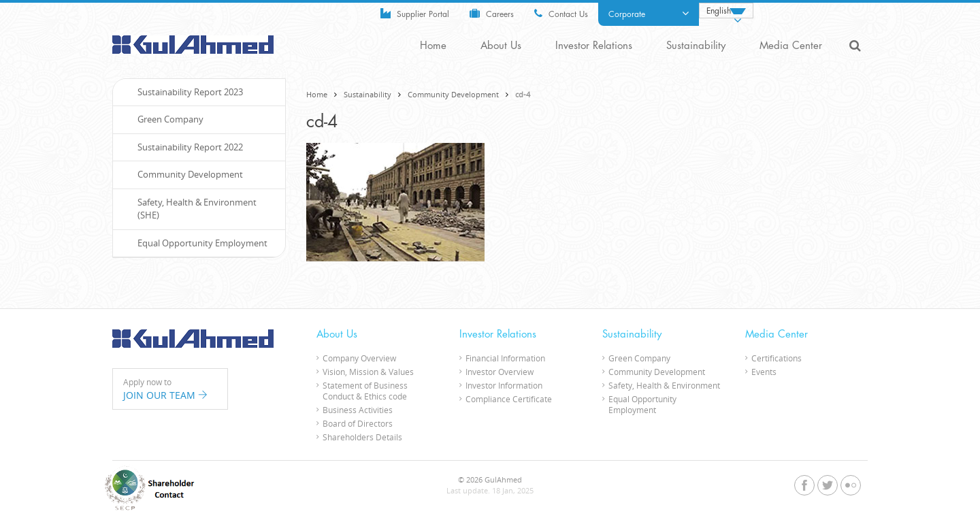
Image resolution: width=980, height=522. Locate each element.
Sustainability (696, 46)
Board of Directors (358, 423)
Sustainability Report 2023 (183, 92)
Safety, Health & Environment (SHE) (190, 209)
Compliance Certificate (509, 399)
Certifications (777, 358)
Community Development (453, 94)
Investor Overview (500, 372)
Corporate (649, 14)
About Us (501, 46)
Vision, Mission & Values (368, 372)
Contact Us (561, 13)
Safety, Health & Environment (664, 385)
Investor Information (504, 385)
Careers (492, 13)
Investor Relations (594, 46)
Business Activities (358, 410)
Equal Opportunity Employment (195, 243)
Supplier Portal (415, 13)
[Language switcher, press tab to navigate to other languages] (726, 11)
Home (433, 46)
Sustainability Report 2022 (183, 147)
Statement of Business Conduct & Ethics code (365, 391)
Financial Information (505, 358)
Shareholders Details (362, 437)
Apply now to (170, 389)
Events (764, 372)
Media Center (791, 46)
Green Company (163, 119)
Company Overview (359, 358)
